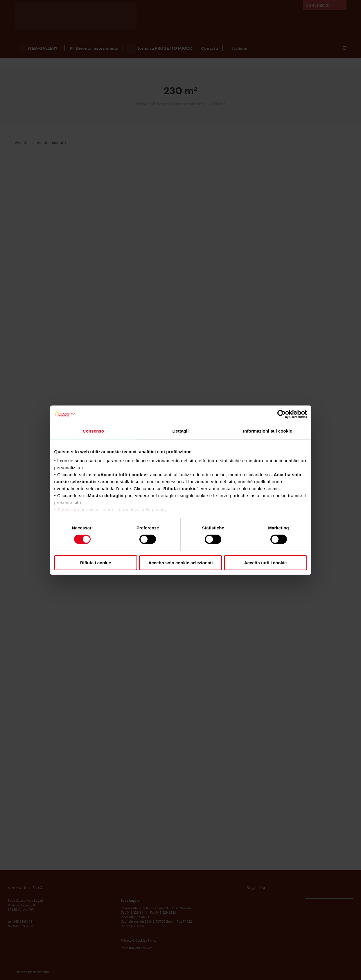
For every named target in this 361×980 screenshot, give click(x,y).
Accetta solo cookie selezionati (181, 563)
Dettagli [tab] (181, 431)
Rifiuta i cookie (96, 563)
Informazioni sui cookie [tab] (268, 431)
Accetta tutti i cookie (266, 563)
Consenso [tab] (93, 431)
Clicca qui (68, 509)
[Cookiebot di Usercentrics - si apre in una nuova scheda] (282, 414)
